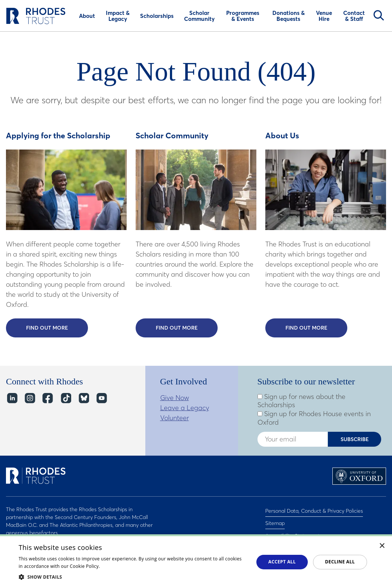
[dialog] (196, 561)
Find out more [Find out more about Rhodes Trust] (317, 327)
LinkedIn (12, 398)
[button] (133, 577)
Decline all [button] (340, 562)
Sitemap (275, 519)
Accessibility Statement (293, 529)
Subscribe (355, 439)
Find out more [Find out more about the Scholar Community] (187, 327)
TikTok (65, 398)
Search (379, 15)
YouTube (101, 398)
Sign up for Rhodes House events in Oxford (314, 418)
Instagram (30, 398)
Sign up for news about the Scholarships (301, 401)
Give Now (175, 398)
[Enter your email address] (293, 439)
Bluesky (83, 398)
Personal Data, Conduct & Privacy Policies (314, 509)
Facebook (48, 398)
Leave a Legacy (185, 408)
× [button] (382, 546)
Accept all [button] (282, 562)
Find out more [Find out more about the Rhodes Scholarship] (57, 327)
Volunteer (175, 418)
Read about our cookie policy (133, 566)
